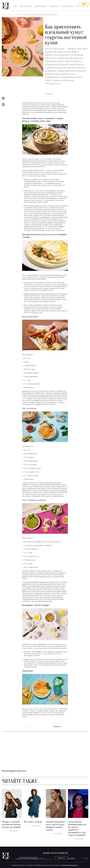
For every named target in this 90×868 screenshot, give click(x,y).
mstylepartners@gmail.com (33, 859)
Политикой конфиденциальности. (70, 865)
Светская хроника (26, 6)
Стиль (15, 6)
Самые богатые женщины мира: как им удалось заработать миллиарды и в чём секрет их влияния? (77, 828)
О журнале (71, 859)
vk (67, 727)
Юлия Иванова (49, 94)
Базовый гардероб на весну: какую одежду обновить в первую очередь (55, 826)
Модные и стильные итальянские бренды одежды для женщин (11, 824)
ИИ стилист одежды (33, 822)
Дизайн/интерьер (41, 6)
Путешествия (54, 6)
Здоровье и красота (67, 6)
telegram (63, 727)
